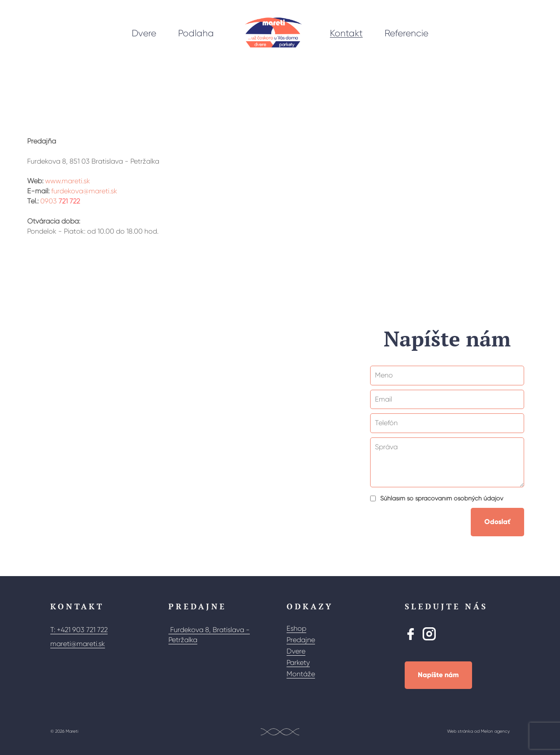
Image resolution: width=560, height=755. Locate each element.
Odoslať (497, 522)
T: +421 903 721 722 (79, 630)
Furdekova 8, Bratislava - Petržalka (209, 635)
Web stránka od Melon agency (478, 731)
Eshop (296, 628)
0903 (55, 201)
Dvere (144, 33)
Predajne (301, 640)
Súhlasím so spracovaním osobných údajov (442, 498)
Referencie (406, 33)
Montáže (301, 674)
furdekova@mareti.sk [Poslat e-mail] (84, 191)
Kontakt (346, 33)
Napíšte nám (438, 675)
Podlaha (196, 33)
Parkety (298, 662)
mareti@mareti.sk (78, 644)
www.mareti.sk (68, 181)
